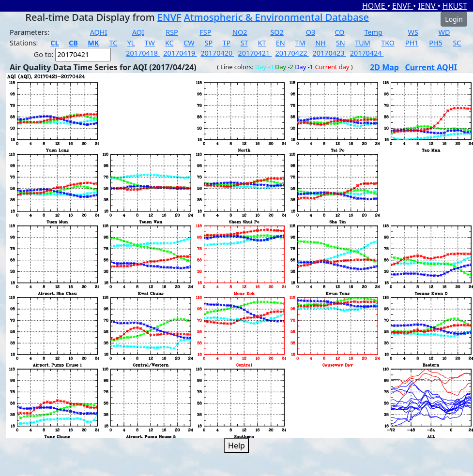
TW (150, 43)
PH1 (412, 43)
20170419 (180, 53)
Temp (373, 32)
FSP (205, 32)
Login (454, 19)
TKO (388, 43)
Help (236, 446)
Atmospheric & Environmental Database (276, 17)
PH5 (436, 43)
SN (341, 43)
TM (300, 43)
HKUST (455, 6)
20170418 (143, 53)
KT (262, 43)
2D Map (384, 67)
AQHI (99, 32)
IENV (427, 6)
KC (169, 43)
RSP (172, 32)
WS (413, 32)
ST (244, 43)
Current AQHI (431, 67)
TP (226, 43)
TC (114, 43)
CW (189, 43)
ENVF (403, 6)
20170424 (367, 53)
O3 (311, 32)
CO (340, 32)
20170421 (255, 53)
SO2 (277, 32)
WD (444, 32)
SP (209, 43)
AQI (138, 32)
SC (457, 43)
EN (281, 43)
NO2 (240, 32)
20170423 (330, 53)
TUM (363, 43)
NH (320, 43)
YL (131, 43)
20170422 (292, 53)
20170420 (217, 53)
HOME (375, 6)
